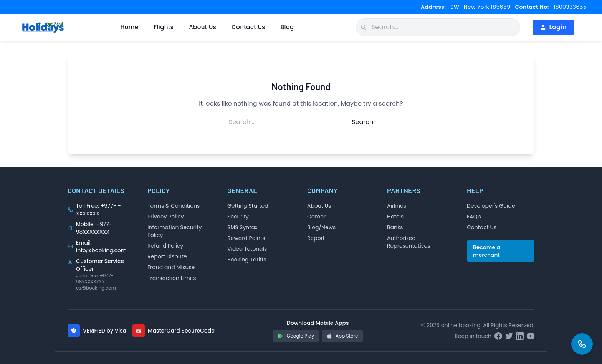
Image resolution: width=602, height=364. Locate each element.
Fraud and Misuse (171, 267)
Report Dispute (167, 256)
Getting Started (248, 206)
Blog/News (321, 227)
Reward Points (246, 238)
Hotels (395, 217)
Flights (164, 27)
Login (553, 27)
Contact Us (248, 27)
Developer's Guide (491, 206)
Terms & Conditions (174, 206)
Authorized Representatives (408, 242)
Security (238, 217)
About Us (203, 27)
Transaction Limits (172, 278)
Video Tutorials (247, 249)
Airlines (397, 206)
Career (316, 217)
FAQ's (474, 217)
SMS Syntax (242, 227)
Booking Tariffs (247, 260)
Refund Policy (165, 246)
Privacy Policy (166, 217)
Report (316, 238)
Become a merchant (487, 251)
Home (130, 27)
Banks (395, 227)
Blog (287, 27)
